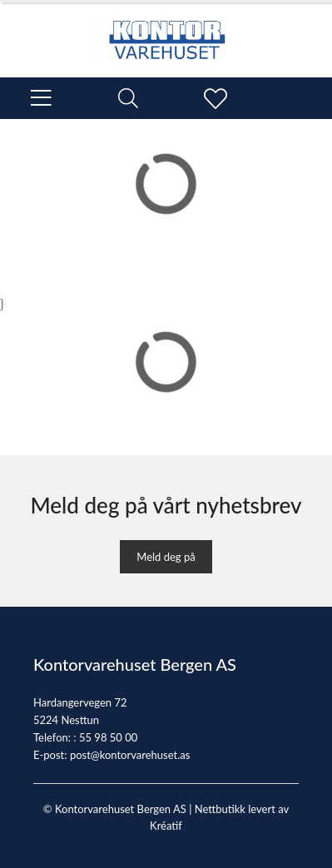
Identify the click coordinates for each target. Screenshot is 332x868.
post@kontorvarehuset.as (130, 755)
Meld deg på (166, 557)
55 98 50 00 (108, 737)
